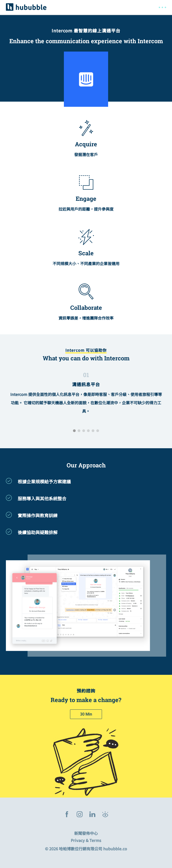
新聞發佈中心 (86, 833)
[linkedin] (92, 815)
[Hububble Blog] (105, 815)
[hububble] (26, 7)
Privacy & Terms (86, 840)
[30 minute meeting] (86, 714)
